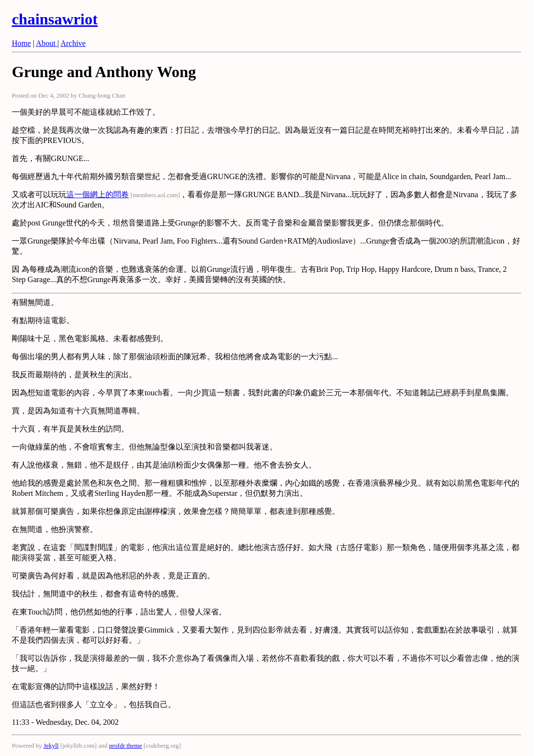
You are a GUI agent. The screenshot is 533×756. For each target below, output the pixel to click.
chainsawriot (55, 19)
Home (21, 43)
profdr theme (125, 746)
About (47, 43)
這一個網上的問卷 (98, 194)
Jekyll (51, 746)
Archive (73, 43)
